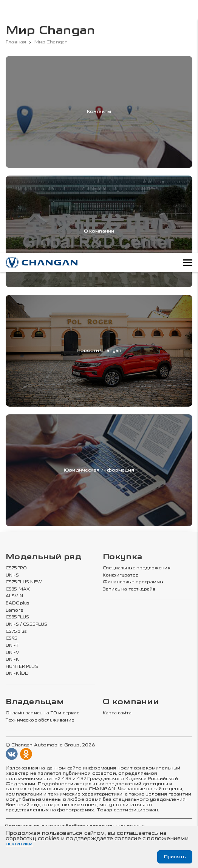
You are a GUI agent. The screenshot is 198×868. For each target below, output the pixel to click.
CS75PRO (16, 568)
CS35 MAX (18, 589)
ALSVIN (14, 596)
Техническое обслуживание (40, 720)
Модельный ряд (44, 557)
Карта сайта (117, 713)
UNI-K (12, 660)
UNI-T (12, 646)
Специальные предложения (137, 568)
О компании (131, 702)
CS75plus (16, 632)
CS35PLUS (17, 617)
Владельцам (35, 702)
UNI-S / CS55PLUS (27, 624)
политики (19, 844)
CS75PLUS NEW (24, 582)
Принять (175, 857)
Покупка (122, 557)
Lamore (15, 611)
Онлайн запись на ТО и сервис (43, 713)
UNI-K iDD (17, 674)
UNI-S (12, 575)
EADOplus (17, 603)
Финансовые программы (133, 582)
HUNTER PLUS (22, 667)
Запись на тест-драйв (129, 589)
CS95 (12, 638)
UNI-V (12, 653)
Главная (16, 42)
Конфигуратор (121, 575)
